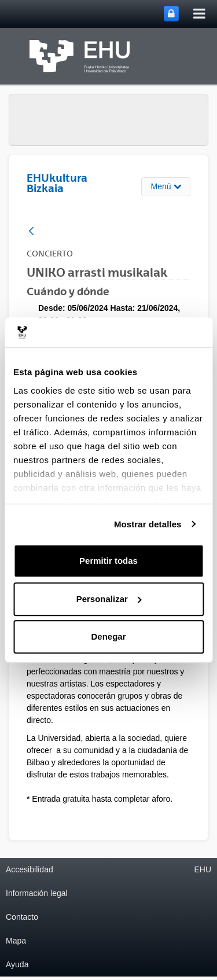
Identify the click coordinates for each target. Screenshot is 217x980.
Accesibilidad (30, 869)
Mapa (16, 941)
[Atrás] (31, 232)
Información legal (37, 893)
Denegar (108, 636)
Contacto (22, 917)
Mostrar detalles (148, 524)
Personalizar (109, 599)
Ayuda (17, 964)
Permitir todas (108, 561)
